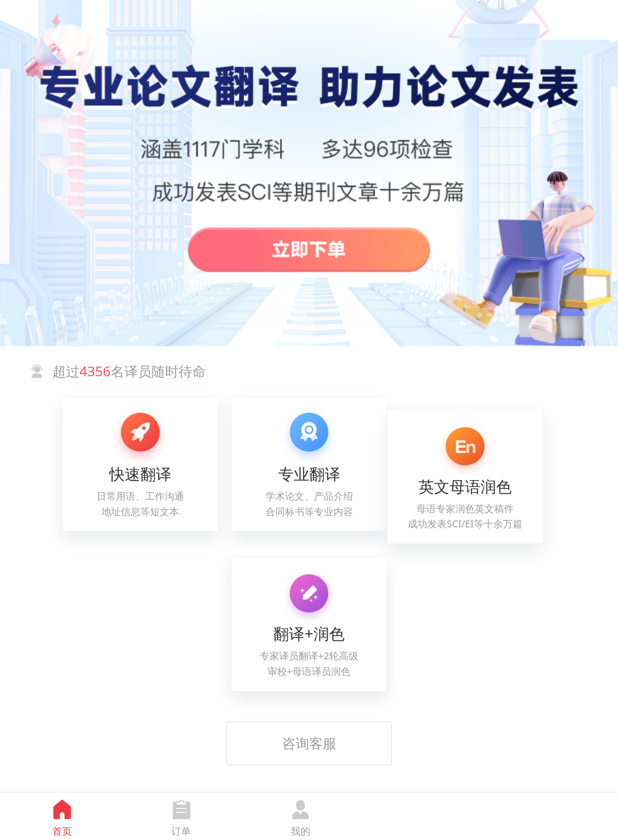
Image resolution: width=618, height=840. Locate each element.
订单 (181, 831)
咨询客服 (309, 743)
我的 (301, 831)
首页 (62, 831)
